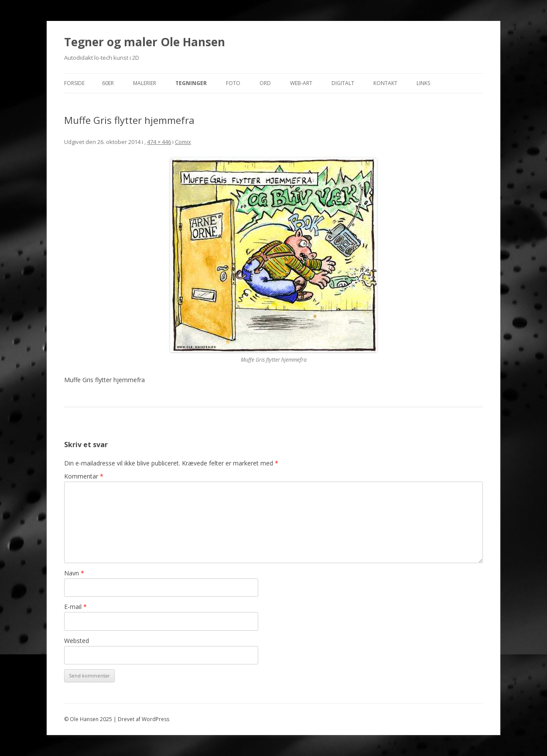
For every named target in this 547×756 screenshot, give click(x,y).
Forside (74, 83)
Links (423, 83)
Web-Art (301, 83)
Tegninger (191, 83)
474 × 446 (159, 142)
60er (108, 83)
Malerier (145, 83)
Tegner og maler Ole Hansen (145, 42)
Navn (74, 573)
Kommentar (84, 476)
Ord (265, 83)
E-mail (75, 607)
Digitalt (343, 83)
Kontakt (385, 83)
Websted (77, 641)
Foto (233, 83)
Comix (183, 142)
